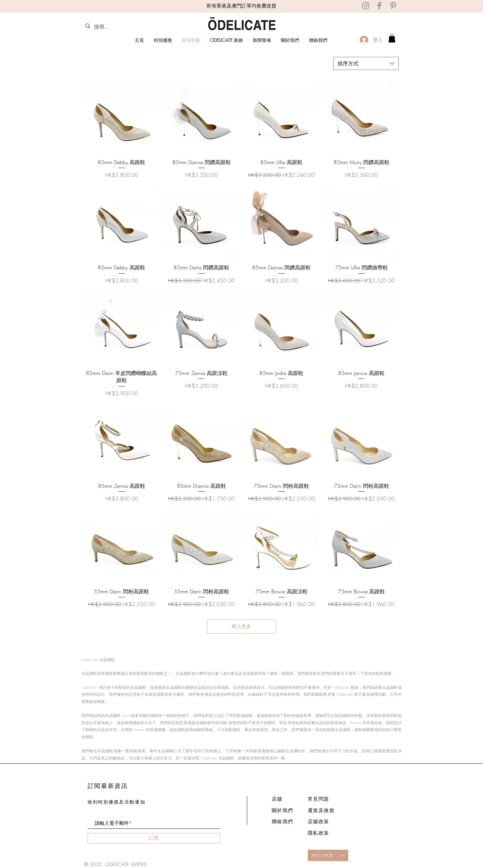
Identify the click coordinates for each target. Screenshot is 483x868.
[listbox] (328, 855)
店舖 (277, 799)
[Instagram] (366, 6)
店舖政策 (319, 822)
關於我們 (283, 810)
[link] (392, 38)
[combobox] (366, 63)
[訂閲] (154, 838)
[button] (328, 855)
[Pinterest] (393, 6)
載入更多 (242, 626)
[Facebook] (379, 6)
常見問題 (319, 799)
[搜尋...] (114, 27)
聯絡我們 (283, 822)
